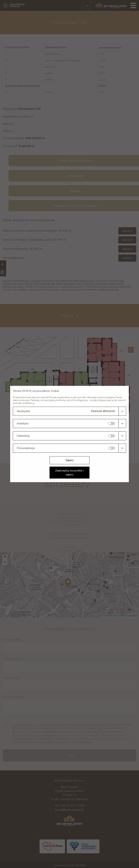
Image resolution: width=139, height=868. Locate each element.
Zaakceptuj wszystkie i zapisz (69, 473)
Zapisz (69, 460)
